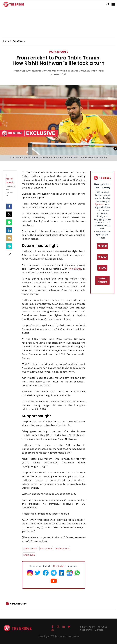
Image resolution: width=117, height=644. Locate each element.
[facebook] (9, 206)
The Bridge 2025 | (47, 636)
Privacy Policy (87, 627)
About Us (102, 627)
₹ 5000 (102, 246)
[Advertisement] (58, 27)
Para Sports (59, 52)
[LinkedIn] (9, 230)
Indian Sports (63, 549)
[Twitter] (9, 214)
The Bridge (75, 269)
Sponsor (99, 204)
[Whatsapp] (9, 222)
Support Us (86, 630)
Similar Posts (18, 604)
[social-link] (9, 254)
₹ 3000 (102, 257)
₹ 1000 (102, 268)
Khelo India (29, 555)
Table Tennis (30, 549)
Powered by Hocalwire (68, 636)
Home (7, 41)
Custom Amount (102, 280)
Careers (99, 630)
